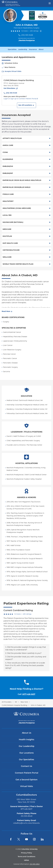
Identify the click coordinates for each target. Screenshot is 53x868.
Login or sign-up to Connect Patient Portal (20, 99)
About (41, 50)
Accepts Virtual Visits (13, 71)
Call (26, 694)
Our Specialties (26, 760)
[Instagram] (34, 839)
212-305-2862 (35, 864)
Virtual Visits (26, 786)
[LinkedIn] (42, 839)
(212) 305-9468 (27, 35)
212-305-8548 (27, 816)
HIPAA (26, 860)
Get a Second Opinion (26, 780)
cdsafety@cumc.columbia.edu (26, 823)
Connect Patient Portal (27, 773)
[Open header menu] (50, 3)
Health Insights (26, 740)
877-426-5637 (26, 809)
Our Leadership (26, 746)
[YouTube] (26, 839)
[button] (26, 105)
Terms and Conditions (26, 857)
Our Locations (26, 753)
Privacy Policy (26, 853)
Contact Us (26, 766)
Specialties (12, 50)
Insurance (33, 50)
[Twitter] (19, 839)
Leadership (23, 50)
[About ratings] (41, 31)
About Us (27, 733)
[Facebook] (11, 839)
